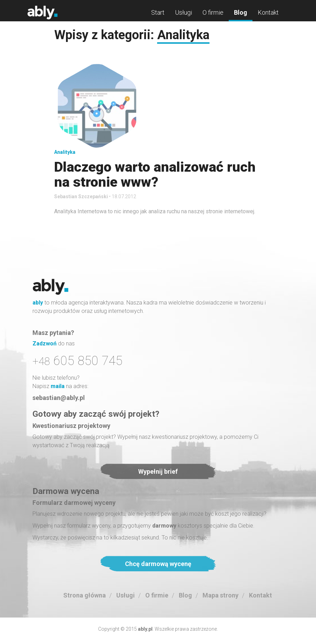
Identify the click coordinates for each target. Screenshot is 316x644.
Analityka (65, 152)
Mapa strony (221, 595)
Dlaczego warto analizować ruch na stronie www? (155, 175)
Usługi (183, 12)
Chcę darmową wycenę (158, 564)
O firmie (213, 12)
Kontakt (268, 12)
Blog (241, 12)
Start (158, 12)
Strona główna (84, 595)
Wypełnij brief (158, 471)
